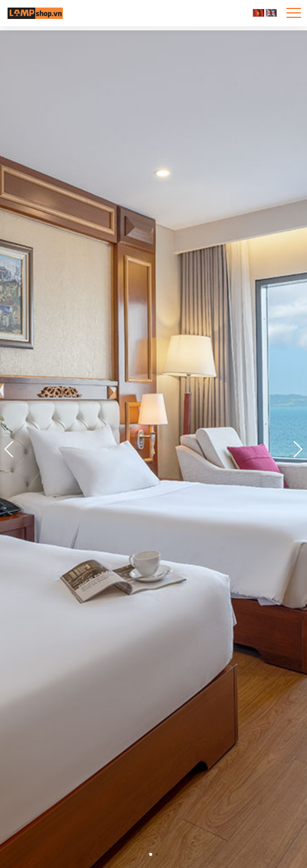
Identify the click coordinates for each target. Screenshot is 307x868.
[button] (298, 449)
